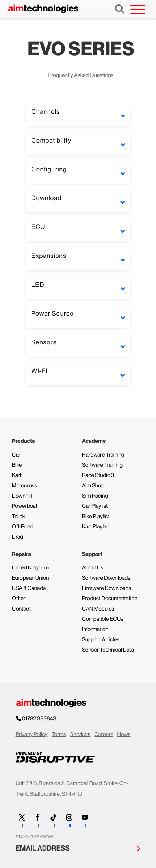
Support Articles (101, 640)
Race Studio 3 (98, 475)
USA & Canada (29, 588)
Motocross (24, 486)
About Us (93, 568)
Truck (19, 517)
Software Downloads (106, 578)
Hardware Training (103, 455)
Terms (59, 735)
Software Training (102, 465)
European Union (30, 578)
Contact (21, 609)
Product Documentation (110, 599)
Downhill (22, 496)
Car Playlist (95, 506)
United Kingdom (30, 568)
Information (95, 629)
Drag (18, 537)
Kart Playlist (96, 527)
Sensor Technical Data (108, 650)
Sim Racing (95, 496)
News (124, 735)
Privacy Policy (32, 735)
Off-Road (23, 527)
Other (19, 599)
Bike (17, 465)
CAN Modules (98, 609)
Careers (104, 735)
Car (16, 455)
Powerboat (25, 506)
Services (80, 735)
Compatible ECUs (103, 619)
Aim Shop (93, 486)
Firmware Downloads (107, 588)
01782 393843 (40, 719)
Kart (17, 475)
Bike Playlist (96, 517)
